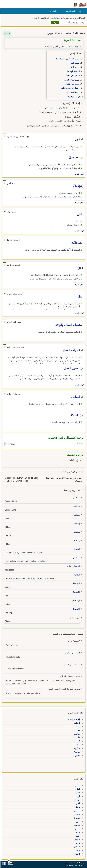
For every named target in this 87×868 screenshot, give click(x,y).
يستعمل (76, 541)
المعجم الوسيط (73, 71)
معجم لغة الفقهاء (72, 84)
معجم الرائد (74, 67)
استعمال (76, 566)
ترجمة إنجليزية (73, 97)
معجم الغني (74, 63)
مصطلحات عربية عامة (70, 88)
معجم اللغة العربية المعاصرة (68, 59)
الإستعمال (75, 583)
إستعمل (76, 523)
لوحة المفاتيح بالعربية (74, 11)
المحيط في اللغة (72, 76)
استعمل (76, 549)
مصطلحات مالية (72, 93)
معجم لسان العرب (71, 80)
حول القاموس (54, 11)
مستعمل (76, 498)
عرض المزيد (79, 174)
